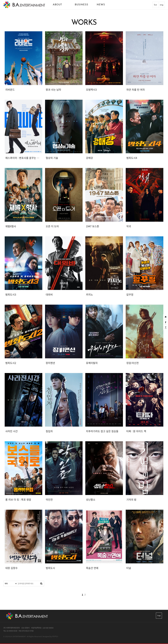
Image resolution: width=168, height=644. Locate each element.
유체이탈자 (92, 363)
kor (156, 5)
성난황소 (91, 500)
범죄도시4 (132, 158)
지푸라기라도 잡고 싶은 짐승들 (102, 431)
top (159, 616)
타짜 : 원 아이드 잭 (136, 431)
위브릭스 (55, 636)
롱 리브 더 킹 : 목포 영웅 (18, 500)
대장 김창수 (12, 568)
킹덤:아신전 (133, 363)
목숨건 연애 (92, 568)
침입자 (49, 431)
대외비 (49, 295)
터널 (129, 568)
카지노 (89, 295)
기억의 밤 (131, 500)
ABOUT (57, 5)
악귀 (129, 226)
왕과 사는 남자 (53, 90)
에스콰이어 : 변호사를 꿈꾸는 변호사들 (23, 158)
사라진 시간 (12, 431)
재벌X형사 (11, 226)
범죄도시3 (11, 295)
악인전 (49, 500)
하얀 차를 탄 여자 (136, 90)
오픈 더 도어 (52, 226)
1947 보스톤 (93, 226)
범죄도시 (50, 568)
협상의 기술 (52, 158)
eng (162, 5)
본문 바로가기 (0, 0)
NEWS (101, 5)
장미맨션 (50, 363)
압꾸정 (130, 295)
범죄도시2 (11, 363)
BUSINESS (81, 5)
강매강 (89, 158)
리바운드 (10, 90)
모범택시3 (91, 90)
